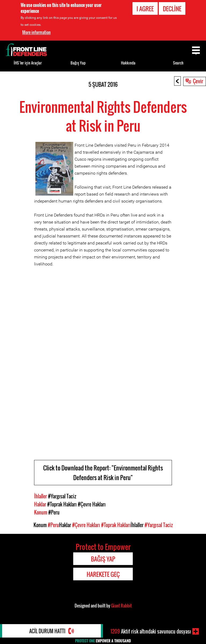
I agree (145, 9)
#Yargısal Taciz (62, 496)
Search (178, 63)
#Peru (54, 512)
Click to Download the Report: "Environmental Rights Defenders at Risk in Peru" (103, 473)
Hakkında (128, 63)
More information (36, 32)
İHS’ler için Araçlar (28, 63)
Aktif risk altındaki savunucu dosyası (151, 631)
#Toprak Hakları (62, 504)
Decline (172, 9)
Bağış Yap (78, 63)
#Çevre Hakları (92, 504)
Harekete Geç (103, 574)
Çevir (198, 81)
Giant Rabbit (121, 606)
